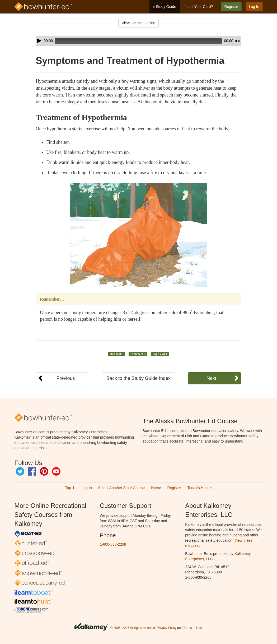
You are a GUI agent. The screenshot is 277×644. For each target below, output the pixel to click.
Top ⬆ (70, 488)
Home (156, 488)
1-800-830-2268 (113, 544)
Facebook (32, 471)
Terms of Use (193, 628)
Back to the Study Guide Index (138, 378)
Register (231, 7)
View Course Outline (138, 23)
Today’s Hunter (199, 488)
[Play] (39, 41)
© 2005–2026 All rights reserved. (133, 628)
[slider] (131, 41)
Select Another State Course (122, 488)
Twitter (20, 471)
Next (211, 378)
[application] (138, 41)
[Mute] (223, 41)
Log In (254, 7)
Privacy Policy (167, 628)
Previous (65, 378)
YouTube (56, 471)
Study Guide (165, 7)
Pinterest (44, 471)
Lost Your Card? (198, 7)
